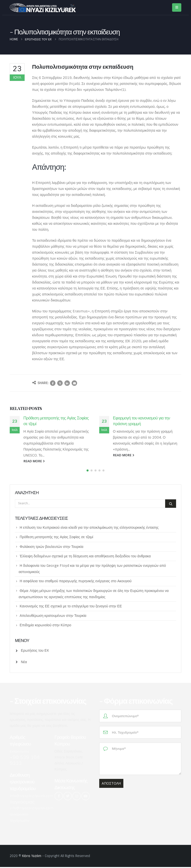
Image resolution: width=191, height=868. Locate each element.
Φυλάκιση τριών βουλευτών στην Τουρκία (51, 547)
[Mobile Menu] (177, 7)
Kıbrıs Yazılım (32, 857)
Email (74, 383)
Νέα (24, 663)
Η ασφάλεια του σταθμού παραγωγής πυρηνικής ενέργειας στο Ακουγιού (76, 582)
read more (34, 461)
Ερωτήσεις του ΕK (35, 651)
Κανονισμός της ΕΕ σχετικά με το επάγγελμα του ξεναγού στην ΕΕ (71, 607)
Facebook (53, 383)
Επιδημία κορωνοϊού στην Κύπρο (45, 626)
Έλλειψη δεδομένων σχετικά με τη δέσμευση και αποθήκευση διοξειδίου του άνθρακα (85, 557)
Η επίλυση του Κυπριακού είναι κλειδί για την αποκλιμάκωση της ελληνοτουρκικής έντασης (89, 528)
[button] (88, 471)
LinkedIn (67, 383)
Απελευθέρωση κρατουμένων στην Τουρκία (53, 617)
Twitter (60, 383)
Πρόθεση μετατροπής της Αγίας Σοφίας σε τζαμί (56, 538)
